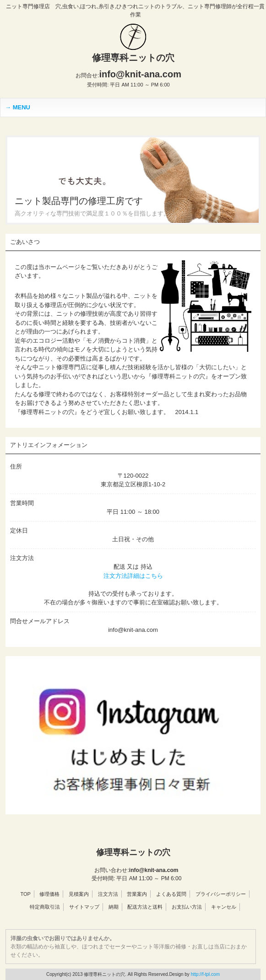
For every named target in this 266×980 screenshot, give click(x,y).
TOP (25, 894)
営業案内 (137, 894)
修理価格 (49, 894)
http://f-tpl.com (205, 974)
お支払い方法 (187, 907)
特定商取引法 (45, 907)
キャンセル (224, 907)
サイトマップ (84, 907)
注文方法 (108, 894)
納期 (114, 907)
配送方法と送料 (145, 907)
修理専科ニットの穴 (133, 58)
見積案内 (79, 894)
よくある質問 (171, 894)
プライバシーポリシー (221, 894)
